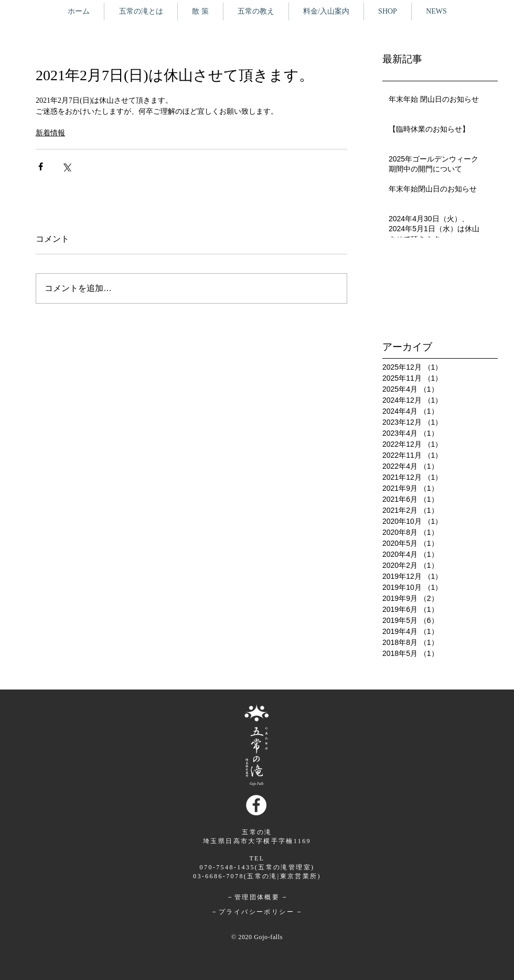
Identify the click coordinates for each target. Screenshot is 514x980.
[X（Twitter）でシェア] (66, 166)
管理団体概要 (257, 897)
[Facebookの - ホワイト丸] (256, 805)
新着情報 (50, 133)
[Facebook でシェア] (41, 166)
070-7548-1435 (227, 867)
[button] (200, 12)
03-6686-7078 (218, 876)
